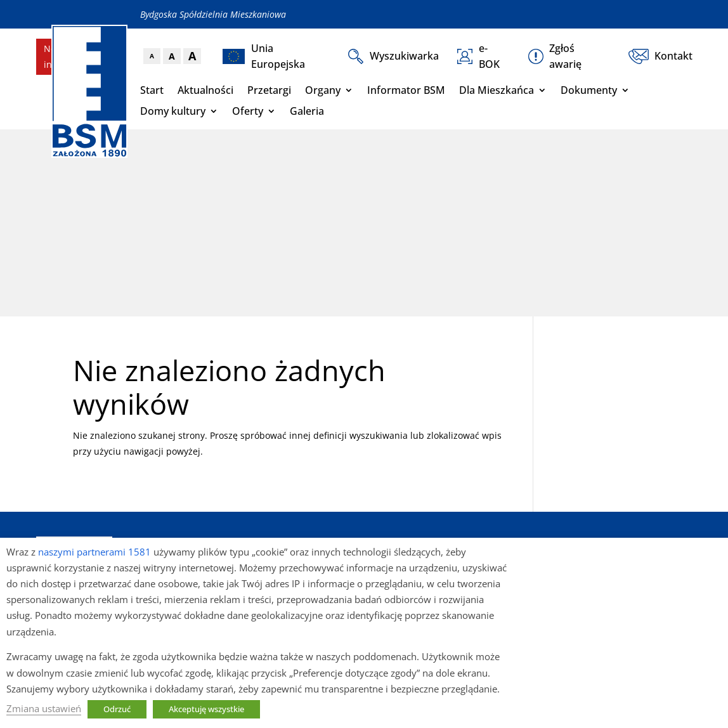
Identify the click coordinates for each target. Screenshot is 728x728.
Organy (323, 90)
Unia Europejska (264, 56)
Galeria (307, 111)
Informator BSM (406, 90)
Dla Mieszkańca (497, 90)
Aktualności (205, 90)
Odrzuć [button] (117, 709)
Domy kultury (173, 111)
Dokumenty (589, 90)
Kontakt (660, 56)
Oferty (248, 111)
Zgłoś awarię (555, 56)
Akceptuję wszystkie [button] (206, 709)
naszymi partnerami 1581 (94, 552)
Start (152, 90)
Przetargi (269, 90)
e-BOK (478, 56)
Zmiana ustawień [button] (44, 708)
